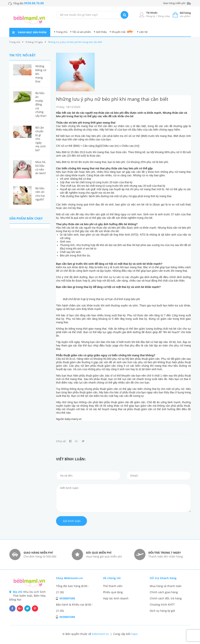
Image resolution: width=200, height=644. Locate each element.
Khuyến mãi (119, 32)
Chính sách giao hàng (164, 592)
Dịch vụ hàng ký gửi (162, 611)
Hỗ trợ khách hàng (163, 578)
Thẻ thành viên (113, 586)
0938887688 (67, 598)
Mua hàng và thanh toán (166, 586)
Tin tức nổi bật (22, 55)
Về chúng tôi (112, 578)
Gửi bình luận (72, 521)
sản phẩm (185, 14)
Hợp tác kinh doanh (116, 598)
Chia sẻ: (61, 441)
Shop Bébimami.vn (69, 578)
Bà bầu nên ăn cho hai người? (40, 194)
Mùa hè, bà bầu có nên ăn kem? (41, 168)
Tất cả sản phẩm (82, 32)
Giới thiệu (101, 32)
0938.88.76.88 (34, 3)
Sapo (134, 634)
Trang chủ (62, 32)
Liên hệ (143, 32)
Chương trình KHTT (162, 605)
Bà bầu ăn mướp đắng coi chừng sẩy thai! (41, 104)
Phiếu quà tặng (113, 592)
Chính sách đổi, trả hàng (166, 598)
